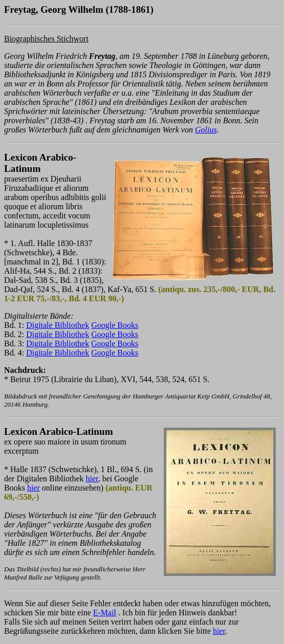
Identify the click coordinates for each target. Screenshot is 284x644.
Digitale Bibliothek (58, 325)
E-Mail (105, 613)
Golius (206, 130)
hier (92, 479)
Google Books (115, 325)
